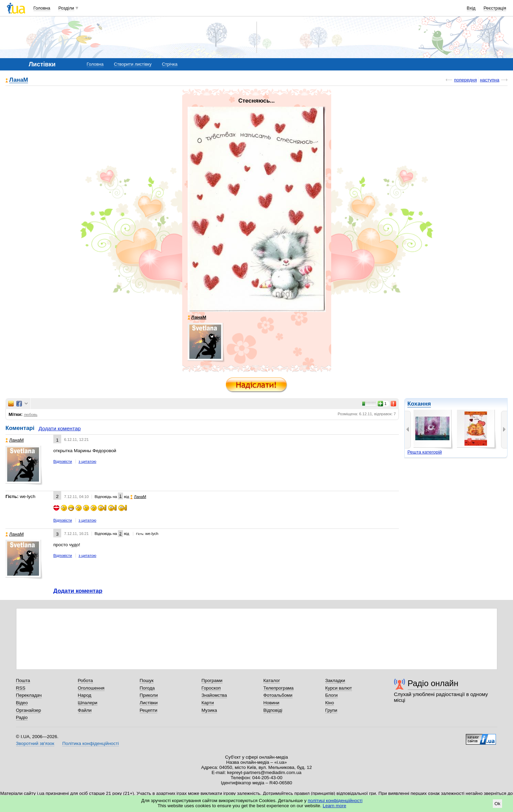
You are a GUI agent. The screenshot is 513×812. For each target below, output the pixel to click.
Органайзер (29, 710)
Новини (272, 703)
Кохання (419, 404)
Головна (42, 8)
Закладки (335, 680)
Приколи (149, 695)
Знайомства (214, 695)
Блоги (332, 695)
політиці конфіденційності (335, 801)
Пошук (147, 680)
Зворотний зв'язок (35, 743)
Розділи (66, 8)
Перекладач (29, 695)
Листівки (149, 703)
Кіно (330, 703)
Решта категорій (425, 452)
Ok (497, 804)
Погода (147, 688)
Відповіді (273, 710)
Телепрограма (279, 688)
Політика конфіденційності (90, 743)
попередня (465, 80)
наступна (490, 80)
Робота (85, 680)
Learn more (334, 806)
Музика (209, 710)
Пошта (23, 680)
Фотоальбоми (278, 695)
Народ (85, 695)
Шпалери (88, 703)
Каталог (272, 680)
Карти (208, 703)
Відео (22, 703)
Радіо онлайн (433, 683)
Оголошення (91, 688)
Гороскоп (211, 688)
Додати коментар (60, 428)
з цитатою (87, 461)
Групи (331, 710)
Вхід (471, 8)
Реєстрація (495, 8)
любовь (31, 415)
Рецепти (149, 710)
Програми (212, 680)
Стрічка (170, 64)
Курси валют (339, 688)
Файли (85, 710)
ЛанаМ (19, 80)
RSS (21, 688)
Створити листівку (133, 64)
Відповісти (63, 461)
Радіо (22, 717)
